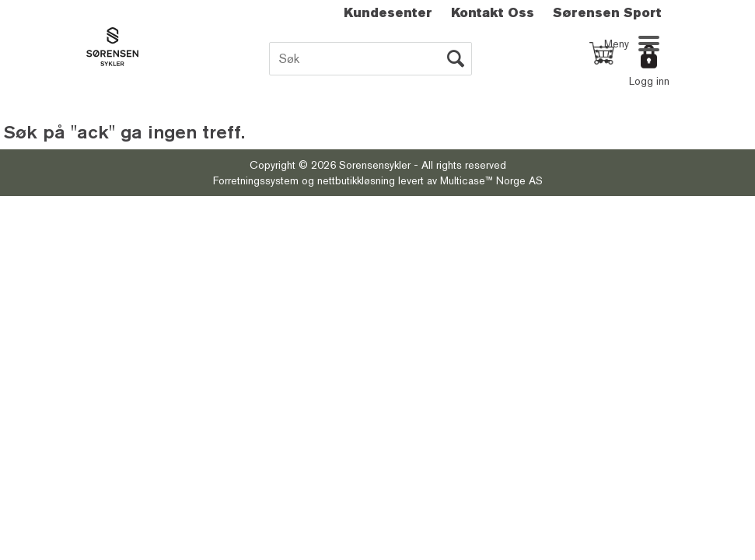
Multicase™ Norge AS (491, 180)
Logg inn (649, 81)
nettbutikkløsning (356, 180)
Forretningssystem (256, 180)
